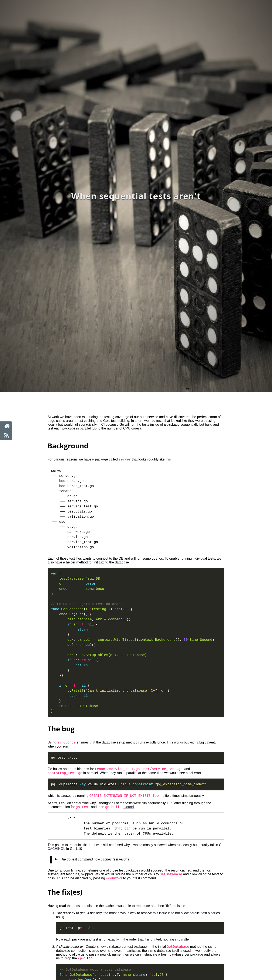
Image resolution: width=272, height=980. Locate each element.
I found (129, 811)
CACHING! (56, 853)
